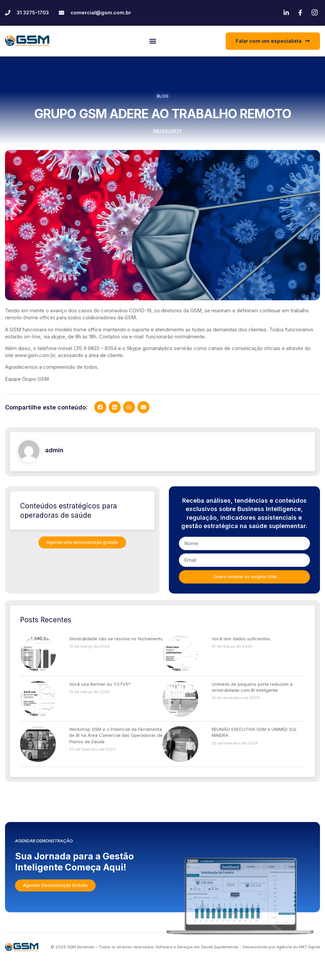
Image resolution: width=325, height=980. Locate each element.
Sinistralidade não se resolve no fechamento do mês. (125, 657)
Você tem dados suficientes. (241, 657)
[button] (153, 41)
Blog (163, 98)
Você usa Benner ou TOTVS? (100, 703)
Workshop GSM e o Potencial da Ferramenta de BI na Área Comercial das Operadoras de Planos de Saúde (116, 754)
